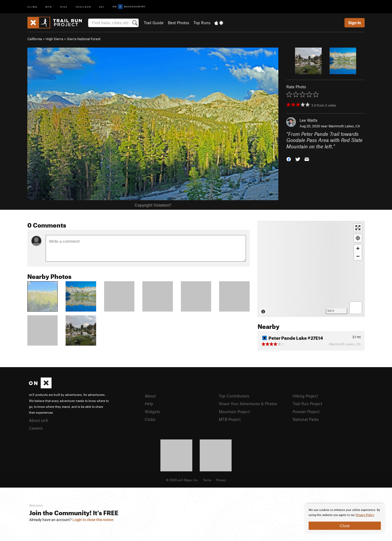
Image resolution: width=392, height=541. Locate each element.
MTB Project (230, 419)
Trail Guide (154, 23)
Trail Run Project (307, 404)
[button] (289, 159)
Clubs (150, 419)
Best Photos (178, 23)
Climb (32, 7)
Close (345, 526)
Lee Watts (308, 120)
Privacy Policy (365, 515)
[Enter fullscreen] (358, 228)
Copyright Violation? (153, 205)
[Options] (356, 308)
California (35, 39)
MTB (49, 7)
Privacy (221, 480)
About (150, 396)
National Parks (306, 419)
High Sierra (54, 39)
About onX (39, 420)
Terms (207, 480)
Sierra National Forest (84, 39)
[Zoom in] (358, 248)
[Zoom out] (358, 256)
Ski (102, 7)
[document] (345, 519)
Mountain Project (234, 412)
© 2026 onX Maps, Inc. (182, 480)
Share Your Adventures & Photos (248, 404)
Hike (64, 7)
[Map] (311, 269)
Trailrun (83, 7)
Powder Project (306, 412)
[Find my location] (358, 238)
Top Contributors (234, 396)
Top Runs (202, 23)
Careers (36, 428)
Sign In (355, 23)
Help (149, 404)
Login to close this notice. (93, 520)
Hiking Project (305, 396)
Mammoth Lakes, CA (344, 126)
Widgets (152, 412)
